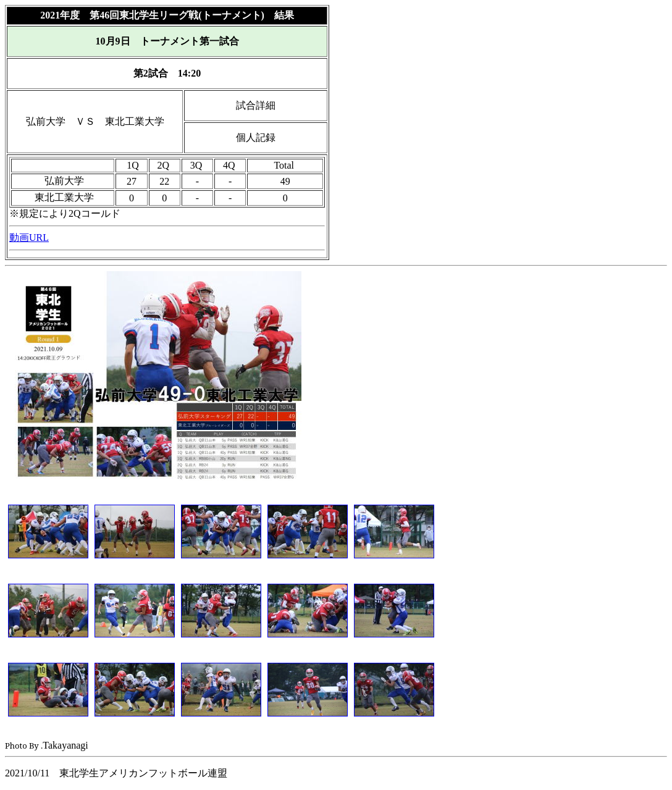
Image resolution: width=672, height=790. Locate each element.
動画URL (29, 237)
